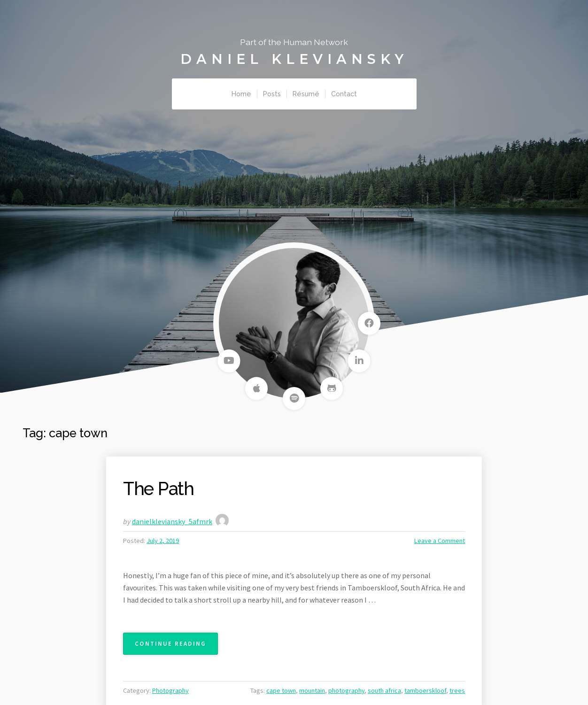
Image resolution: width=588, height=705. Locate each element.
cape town (281, 690)
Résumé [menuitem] (306, 94)
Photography (170, 690)
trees (457, 690)
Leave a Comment (440, 541)
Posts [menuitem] (272, 94)
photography (346, 690)
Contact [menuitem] (344, 94)
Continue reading (176, 647)
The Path (159, 489)
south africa (384, 690)
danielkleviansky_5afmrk (172, 521)
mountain (312, 690)
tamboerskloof (425, 690)
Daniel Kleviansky (294, 59)
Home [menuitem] (241, 94)
